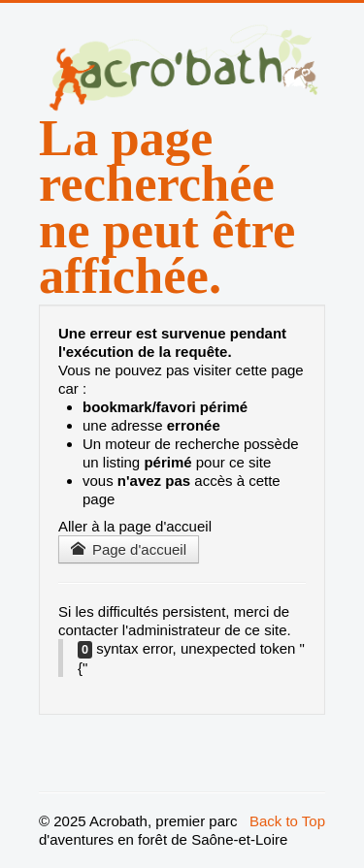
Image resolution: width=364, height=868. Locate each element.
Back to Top (287, 821)
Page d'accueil (129, 549)
